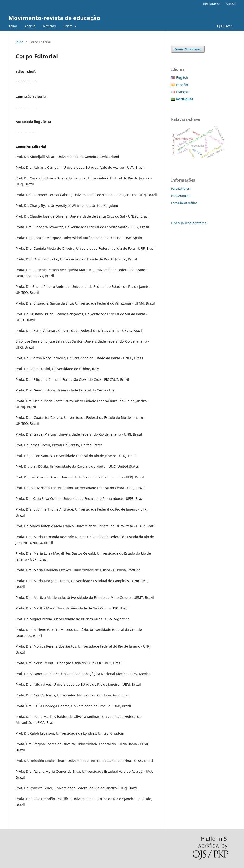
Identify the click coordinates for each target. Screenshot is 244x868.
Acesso (231, 4)
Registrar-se (212, 4)
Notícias (49, 26)
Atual (13, 26)
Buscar (225, 26)
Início (20, 42)
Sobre (69, 26)
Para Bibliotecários (184, 203)
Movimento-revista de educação (54, 18)
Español (182, 85)
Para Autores (180, 196)
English (182, 78)
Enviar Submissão (188, 49)
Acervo (30, 26)
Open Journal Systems (189, 223)
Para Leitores (180, 188)
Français (183, 92)
